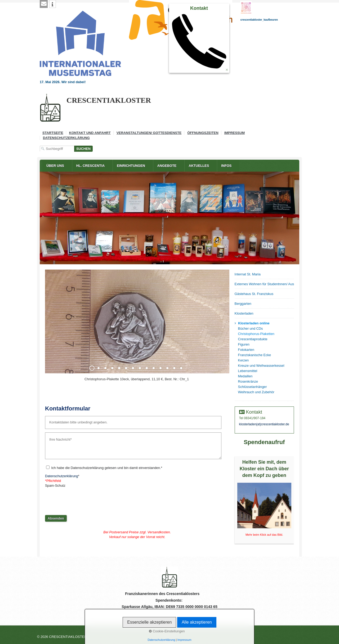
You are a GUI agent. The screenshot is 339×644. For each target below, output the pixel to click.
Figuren (244, 344)
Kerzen (244, 360)
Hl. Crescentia (90, 166)
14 (181, 368)
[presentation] (85, 499)
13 (174, 368)
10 (154, 368)
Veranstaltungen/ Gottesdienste (149, 133)
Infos (226, 166)
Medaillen (245, 376)
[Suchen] (83, 149)
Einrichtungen (131, 166)
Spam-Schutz (55, 486)
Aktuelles (199, 166)
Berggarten (243, 304)
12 (167, 368)
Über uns (55, 166)
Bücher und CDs (251, 328)
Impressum (235, 133)
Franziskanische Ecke (255, 355)
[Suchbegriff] (57, 149)
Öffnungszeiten (203, 133)
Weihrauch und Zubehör (256, 392)
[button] (44, 4)
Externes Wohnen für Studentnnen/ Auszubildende (264, 284)
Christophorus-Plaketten (256, 334)
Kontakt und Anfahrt (90, 133)
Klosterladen (244, 313)
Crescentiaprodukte (253, 339)
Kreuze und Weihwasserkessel (261, 366)
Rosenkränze (248, 381)
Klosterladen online (254, 323)
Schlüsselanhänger (253, 387)
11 (160, 368)
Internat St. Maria (248, 274)
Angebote (167, 166)
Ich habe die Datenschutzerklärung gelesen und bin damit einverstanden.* (107, 468)
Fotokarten (246, 350)
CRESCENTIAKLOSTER (109, 100)
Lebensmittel (248, 371)
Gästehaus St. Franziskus (254, 294)
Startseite (53, 133)
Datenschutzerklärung (66, 138)
